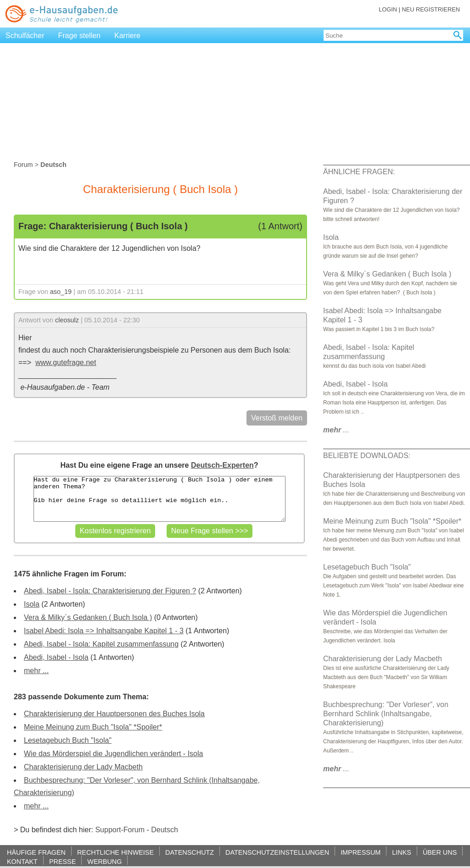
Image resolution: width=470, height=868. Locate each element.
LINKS (402, 852)
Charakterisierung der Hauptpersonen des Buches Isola (114, 714)
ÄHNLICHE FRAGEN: (359, 172)
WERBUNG (104, 861)
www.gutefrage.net (66, 362)
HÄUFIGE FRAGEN (36, 852)
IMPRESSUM (361, 852)
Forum (23, 165)
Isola (32, 604)
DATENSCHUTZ (190, 852)
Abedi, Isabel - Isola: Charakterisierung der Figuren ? (110, 591)
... (336, 430)
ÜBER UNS (440, 852)
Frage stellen (80, 36)
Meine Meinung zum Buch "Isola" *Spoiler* (93, 727)
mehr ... (36, 671)
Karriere (127, 36)
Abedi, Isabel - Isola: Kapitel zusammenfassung (101, 644)
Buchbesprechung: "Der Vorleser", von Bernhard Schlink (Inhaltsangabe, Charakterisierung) (386, 714)
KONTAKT (22, 861)
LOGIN (388, 9)
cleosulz (67, 320)
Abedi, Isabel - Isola (56, 657)
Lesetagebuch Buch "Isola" (68, 740)
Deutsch (165, 830)
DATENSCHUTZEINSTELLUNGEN (277, 852)
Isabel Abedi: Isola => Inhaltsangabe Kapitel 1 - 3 (104, 631)
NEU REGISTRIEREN (431, 9)
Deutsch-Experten (222, 465)
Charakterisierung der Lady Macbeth (83, 767)
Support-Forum (120, 830)
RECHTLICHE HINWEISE (115, 852)
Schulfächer (25, 36)
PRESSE (62, 861)
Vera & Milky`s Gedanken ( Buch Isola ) (88, 617)
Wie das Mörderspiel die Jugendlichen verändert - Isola (113, 754)
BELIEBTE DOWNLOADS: (367, 456)
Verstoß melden (277, 418)
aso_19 (61, 292)
